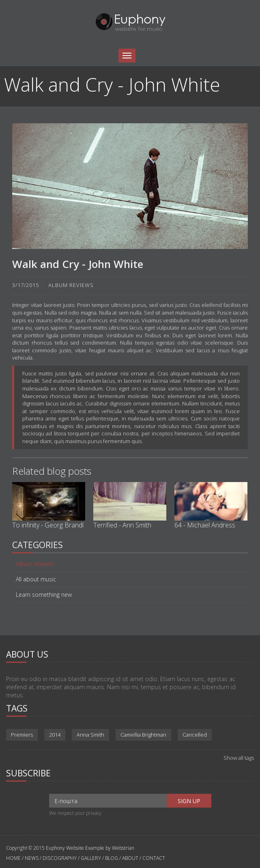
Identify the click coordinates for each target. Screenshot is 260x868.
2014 (55, 735)
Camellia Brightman (143, 735)
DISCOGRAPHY (60, 858)
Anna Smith (90, 735)
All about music (36, 579)
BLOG (112, 858)
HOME (14, 858)
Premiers (22, 735)
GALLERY (91, 858)
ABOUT (130, 858)
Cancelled (195, 735)
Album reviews (35, 564)
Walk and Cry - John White (78, 264)
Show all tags (239, 758)
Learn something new (44, 595)
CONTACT (154, 858)
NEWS (32, 858)
